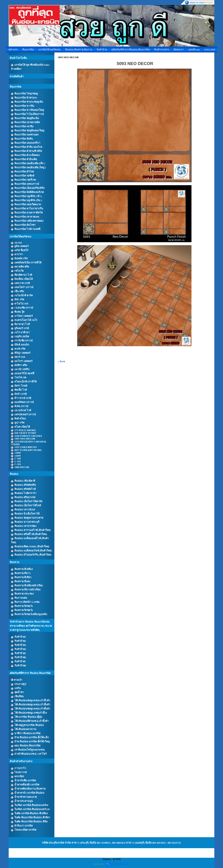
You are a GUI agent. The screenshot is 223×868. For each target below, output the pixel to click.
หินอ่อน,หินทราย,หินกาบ (79, 49)
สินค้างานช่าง (162, 49)
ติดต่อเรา (179, 49)
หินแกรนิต (28, 49)
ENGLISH (210, 49)
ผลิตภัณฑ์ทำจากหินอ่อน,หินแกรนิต (131, 49)
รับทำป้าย (102, 49)
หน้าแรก (13, 49)
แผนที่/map (194, 49)
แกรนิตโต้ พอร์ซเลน (49, 49)
